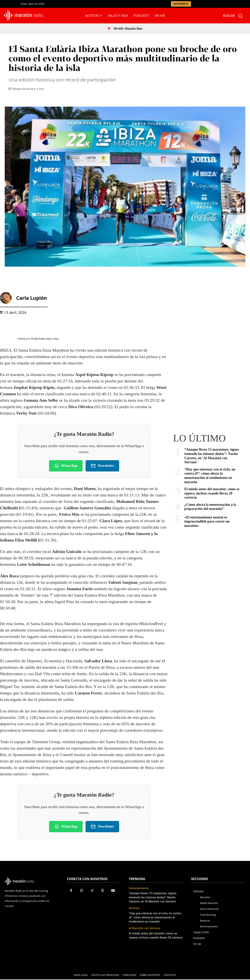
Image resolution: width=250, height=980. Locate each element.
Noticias (134, 909)
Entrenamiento (139, 889)
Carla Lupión (32, 298)
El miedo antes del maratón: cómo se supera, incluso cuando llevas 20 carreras (212, 493)
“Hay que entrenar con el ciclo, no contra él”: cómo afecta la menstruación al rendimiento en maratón (210, 476)
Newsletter (102, 466)
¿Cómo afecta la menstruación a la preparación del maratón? (210, 507)
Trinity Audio (38, 339)
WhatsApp (66, 466)
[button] (235, 16)
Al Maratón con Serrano (145, 929)
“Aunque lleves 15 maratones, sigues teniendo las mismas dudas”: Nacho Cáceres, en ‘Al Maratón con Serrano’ (212, 456)
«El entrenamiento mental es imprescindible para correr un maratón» (207, 521)
